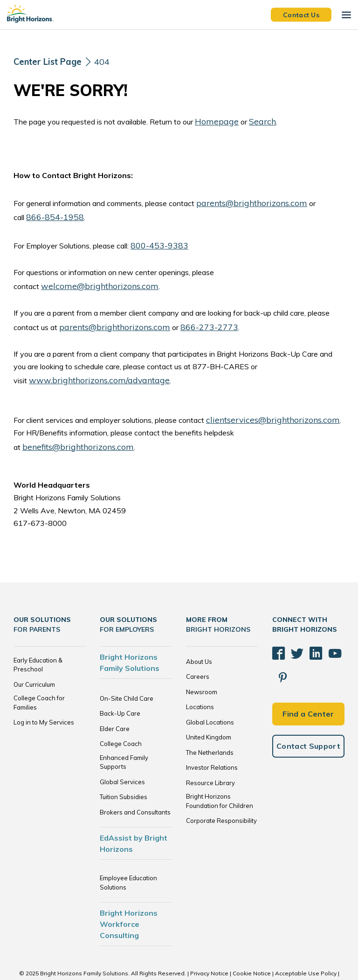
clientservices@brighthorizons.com (264, 408)
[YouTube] (324, 624)
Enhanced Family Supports (124, 736)
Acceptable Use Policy (306, 948)
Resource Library (210, 757)
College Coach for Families (39, 677)
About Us (199, 635)
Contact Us (301, 14)
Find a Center (308, 656)
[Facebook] (277, 624)
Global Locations (210, 696)
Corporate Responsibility (221, 795)
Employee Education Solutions (128, 857)
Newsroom (202, 666)
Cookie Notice (252, 948)
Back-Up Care (120, 688)
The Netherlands (210, 726)
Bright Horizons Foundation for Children (220, 775)
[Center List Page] (51, 62)
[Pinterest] (339, 624)
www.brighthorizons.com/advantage (90, 370)
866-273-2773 (192, 318)
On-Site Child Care (127, 672)
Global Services (122, 756)
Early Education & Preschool (38, 639)
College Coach (121, 718)
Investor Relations (212, 742)
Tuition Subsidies (124, 771)
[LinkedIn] (308, 624)
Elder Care (115, 703)
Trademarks (179, 956)
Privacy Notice (209, 948)
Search (254, 120)
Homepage (213, 120)
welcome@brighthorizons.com (91, 279)
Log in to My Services (44, 697)
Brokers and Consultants (135, 786)
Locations (200, 681)
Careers (198, 651)
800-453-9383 (157, 240)
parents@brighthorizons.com (244, 200)
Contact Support (308, 688)
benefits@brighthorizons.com (293, 421)
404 (109, 61)
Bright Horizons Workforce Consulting (129, 898)
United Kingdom (209, 711)
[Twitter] (292, 624)
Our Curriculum (34, 658)
